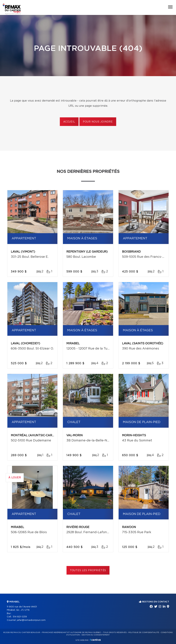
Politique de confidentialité (144, 632)
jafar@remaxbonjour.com (31, 620)
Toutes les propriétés (88, 570)
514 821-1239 (20, 617)
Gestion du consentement (96, 635)
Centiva (95, 640)
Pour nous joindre (98, 122)
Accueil (69, 122)
